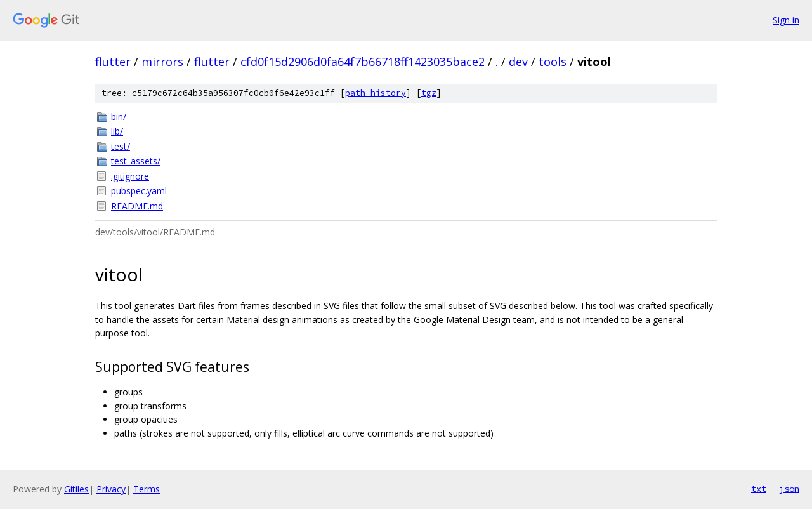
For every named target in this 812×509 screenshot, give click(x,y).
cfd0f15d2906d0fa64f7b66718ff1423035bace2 (363, 62)
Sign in (786, 20)
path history (376, 93)
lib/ (117, 131)
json (789, 489)
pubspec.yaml (139, 191)
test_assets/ (136, 161)
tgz (429, 93)
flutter (113, 62)
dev (518, 62)
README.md (137, 206)
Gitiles (76, 489)
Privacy (111, 489)
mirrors (162, 62)
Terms (147, 489)
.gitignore (130, 176)
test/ (121, 146)
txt (759, 489)
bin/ (119, 116)
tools (553, 62)
